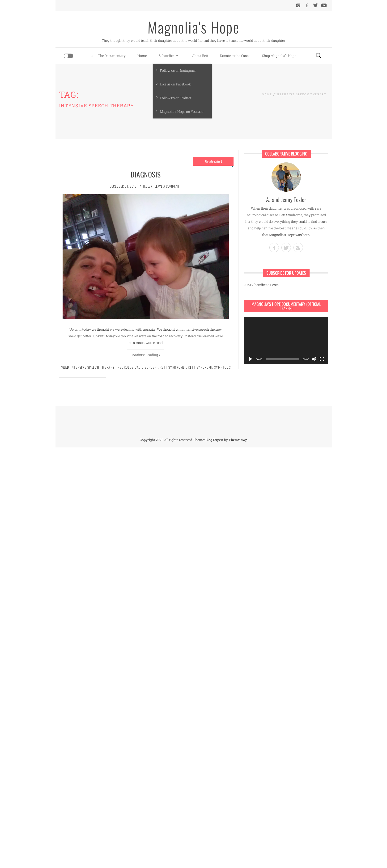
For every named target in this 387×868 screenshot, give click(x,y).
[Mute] (314, 359)
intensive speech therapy (93, 367)
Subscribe (170, 56)
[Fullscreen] (322, 359)
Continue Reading (146, 355)
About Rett (200, 56)
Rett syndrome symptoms (209, 367)
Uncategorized (214, 161)
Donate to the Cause (235, 56)
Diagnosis (146, 174)
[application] (286, 340)
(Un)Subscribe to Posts (262, 285)
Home (142, 56)
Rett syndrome (172, 367)
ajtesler (146, 186)
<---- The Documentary (108, 56)
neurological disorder (137, 367)
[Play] (251, 359)
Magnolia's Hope (193, 27)
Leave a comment (167, 186)
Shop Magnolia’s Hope (279, 56)
